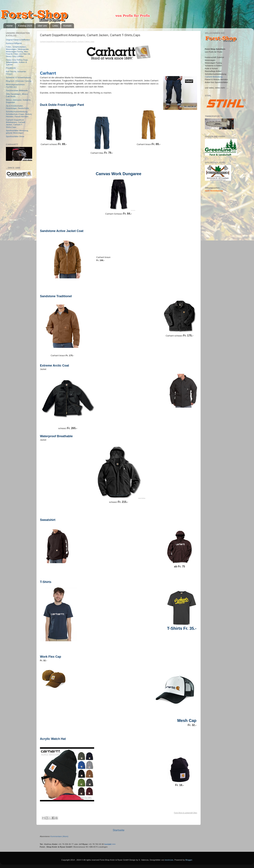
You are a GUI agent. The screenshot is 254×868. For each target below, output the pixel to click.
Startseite (118, 830)
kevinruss (169, 860)
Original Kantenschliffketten (18, 40)
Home (10, 26)
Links (55, 26)
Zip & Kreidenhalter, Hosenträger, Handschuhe (17, 107)
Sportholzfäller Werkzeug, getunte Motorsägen (17, 132)
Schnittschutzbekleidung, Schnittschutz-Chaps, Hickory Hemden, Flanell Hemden (19, 114)
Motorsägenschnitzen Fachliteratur (15, 86)
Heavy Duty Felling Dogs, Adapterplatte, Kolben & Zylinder (17, 62)
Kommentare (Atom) (59, 836)
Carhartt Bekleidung (214, 77)
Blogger (189, 860)
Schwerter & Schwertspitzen (18, 77)
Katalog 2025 (25, 26)
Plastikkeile (11, 68)
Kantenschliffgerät (14, 43)
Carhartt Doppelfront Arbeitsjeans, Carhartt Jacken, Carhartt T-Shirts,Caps (15, 123)
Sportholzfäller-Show (15, 136)
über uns (42, 26)
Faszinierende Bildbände (17, 90)
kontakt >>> (110, 844)
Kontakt (67, 26)
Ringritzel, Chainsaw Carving (19, 81)
